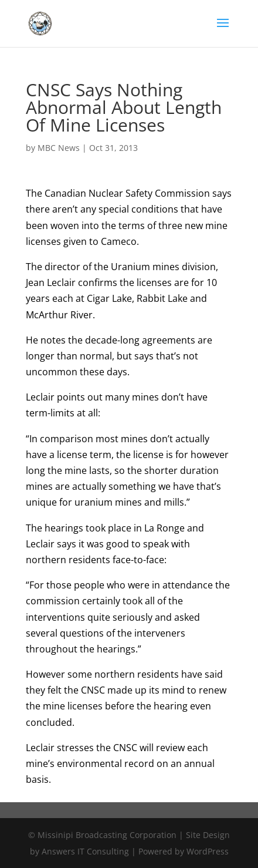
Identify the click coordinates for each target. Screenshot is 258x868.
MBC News (59, 148)
